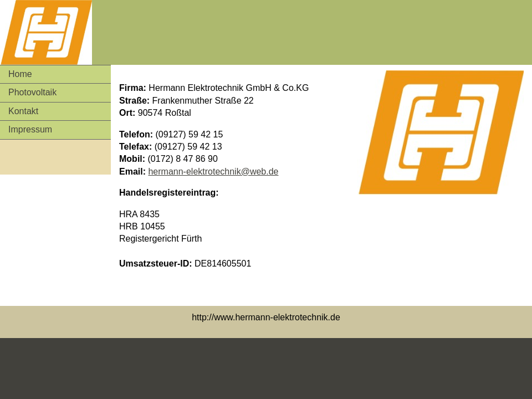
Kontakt (23, 111)
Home (20, 74)
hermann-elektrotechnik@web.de (213, 172)
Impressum (30, 129)
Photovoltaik (32, 92)
